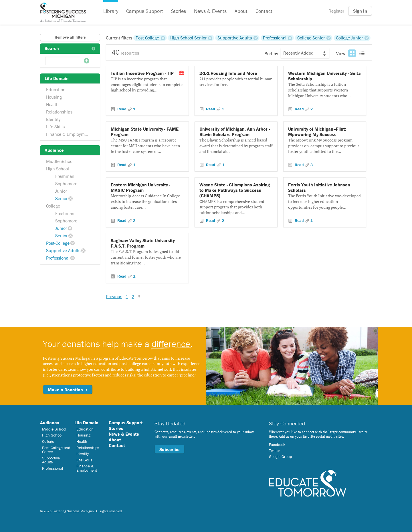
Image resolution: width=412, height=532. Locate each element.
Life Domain (86, 423)
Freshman (65, 176)
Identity (53, 119)
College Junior (349, 38)
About (241, 11)
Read (122, 109)
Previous (114, 296)
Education (56, 89)
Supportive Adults (63, 250)
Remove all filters (70, 37)
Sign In (360, 11)
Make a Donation (68, 390)
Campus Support (145, 11)
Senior (61, 198)
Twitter (275, 451)
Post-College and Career (56, 450)
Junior (61, 191)
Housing (54, 97)
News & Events (210, 11)
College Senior (311, 38)
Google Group (280, 457)
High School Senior (188, 38)
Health (52, 104)
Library (111, 11)
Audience (50, 423)
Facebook (277, 445)
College (53, 206)
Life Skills (55, 127)
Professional (58, 258)
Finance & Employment (69, 134)
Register (336, 11)
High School (58, 169)
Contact (264, 11)
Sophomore (66, 184)
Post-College (58, 243)
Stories (179, 11)
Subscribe (170, 449)
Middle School (60, 161)
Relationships (59, 112)
